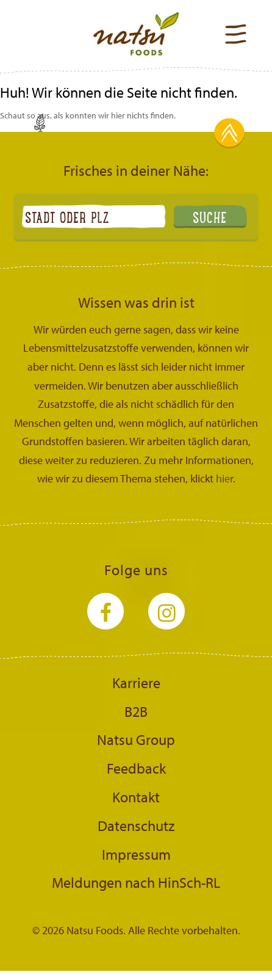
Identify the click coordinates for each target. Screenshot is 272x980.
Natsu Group (136, 739)
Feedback (136, 768)
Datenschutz (136, 826)
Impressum (136, 854)
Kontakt (136, 797)
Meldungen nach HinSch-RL (136, 882)
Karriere (136, 683)
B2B (136, 711)
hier (224, 478)
